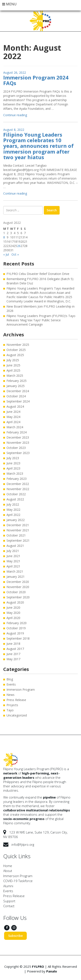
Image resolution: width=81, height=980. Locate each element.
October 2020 (16, 592)
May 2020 (13, 613)
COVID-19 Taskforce (18, 881)
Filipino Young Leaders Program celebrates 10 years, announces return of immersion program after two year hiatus (38, 146)
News (10, 695)
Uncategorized (17, 715)
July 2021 (13, 551)
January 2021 (16, 577)
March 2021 (15, 571)
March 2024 (15, 427)
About (8, 871)
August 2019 (15, 633)
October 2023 (16, 448)
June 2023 (13, 463)
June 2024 (13, 412)
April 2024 (13, 422)
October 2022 (16, 494)
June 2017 (13, 654)
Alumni (8, 886)
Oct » (15, 254)
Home (8, 866)
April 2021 (13, 566)
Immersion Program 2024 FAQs (36, 80)
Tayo (10, 710)
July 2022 (13, 504)
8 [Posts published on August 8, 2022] (4, 237)
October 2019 (16, 628)
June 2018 (13, 644)
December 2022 (18, 484)
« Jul (6, 254)
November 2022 (18, 489)
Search (52, 210)
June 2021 (13, 556)
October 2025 (16, 350)
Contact (9, 906)
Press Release (16, 700)
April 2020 (13, 618)
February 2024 (17, 432)
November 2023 (18, 443)
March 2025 (15, 376)
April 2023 (13, 468)
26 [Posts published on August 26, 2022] (19, 246)
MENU (9, 4)
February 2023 (17, 479)
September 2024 (18, 401)
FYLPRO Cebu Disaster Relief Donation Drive (38, 274)
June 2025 (13, 365)
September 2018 (18, 638)
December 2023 (18, 437)
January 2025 (16, 386)
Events (11, 684)
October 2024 (16, 396)
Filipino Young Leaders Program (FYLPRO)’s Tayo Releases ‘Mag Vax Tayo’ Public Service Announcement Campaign (41, 320)
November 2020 (18, 587)
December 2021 (18, 525)
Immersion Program (21, 690)
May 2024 (13, 417)
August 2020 (15, 602)
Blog (10, 679)
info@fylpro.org (23, 844)
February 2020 (17, 623)
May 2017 (13, 659)
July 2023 (13, 458)
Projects (12, 705)
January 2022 (16, 520)
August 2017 (15, 649)
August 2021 (15, 546)
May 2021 (13, 561)
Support (9, 901)
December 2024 (18, 391)
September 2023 (18, 453)
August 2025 (15, 355)
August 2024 (15, 406)
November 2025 (18, 345)
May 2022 (13, 510)
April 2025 (13, 370)
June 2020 (13, 607)
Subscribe (15, 936)
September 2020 (18, 597)
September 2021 (18, 540)
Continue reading (15, 115)
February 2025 (17, 381)
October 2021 (16, 535)
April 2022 (13, 515)
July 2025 (13, 360)
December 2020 (18, 582)
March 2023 (15, 473)
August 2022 (15, 499)
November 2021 (18, 530)
